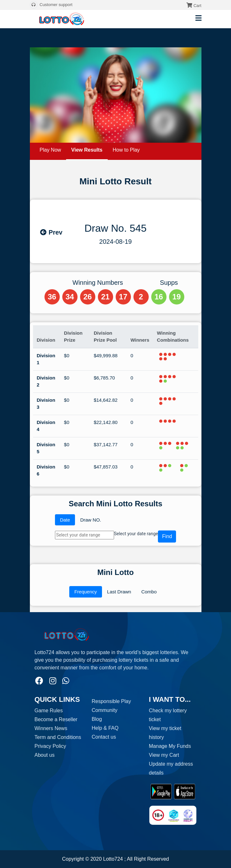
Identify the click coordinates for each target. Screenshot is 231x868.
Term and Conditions (58, 737)
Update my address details (171, 768)
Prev (51, 232)
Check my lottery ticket (168, 715)
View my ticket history (165, 733)
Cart (197, 6)
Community (105, 710)
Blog (97, 719)
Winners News (51, 728)
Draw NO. (91, 520)
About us (45, 755)
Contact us (104, 737)
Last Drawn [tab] (119, 592)
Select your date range (136, 534)
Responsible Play (112, 701)
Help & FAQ (105, 728)
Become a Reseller (56, 719)
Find (167, 536)
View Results (87, 150)
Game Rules (49, 711)
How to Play (126, 150)
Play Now (51, 150)
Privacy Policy (51, 746)
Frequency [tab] (86, 592)
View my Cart (164, 755)
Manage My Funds (170, 746)
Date (65, 520)
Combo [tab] (149, 592)
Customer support (51, 5)
